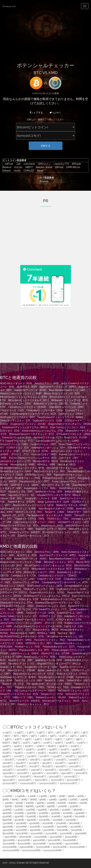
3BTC (68, 733)
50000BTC (82, 773)
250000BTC (41, 780)
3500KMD (8, 830)
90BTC (27, 743)
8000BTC (48, 766)
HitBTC (28, 167)
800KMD (80, 817)
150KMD (42, 810)
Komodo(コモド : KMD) (44, 454)
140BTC (7, 746)
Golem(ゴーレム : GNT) (43, 444)
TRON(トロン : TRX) (58, 519)
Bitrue (39, 171)
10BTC (43, 736)
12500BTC (37, 770)
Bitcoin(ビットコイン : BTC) (59, 562)
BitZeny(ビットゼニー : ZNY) (15, 404)
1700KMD (61, 823)
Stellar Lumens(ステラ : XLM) (53, 502)
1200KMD (71, 820)
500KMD (7, 817)
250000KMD (26, 847)
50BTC (38, 739)
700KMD (56, 817)
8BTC (25, 736)
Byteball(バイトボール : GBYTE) (50, 404)
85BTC (17, 743)
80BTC (6, 743)
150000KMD (72, 844)
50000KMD (54, 840)
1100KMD (58, 820)
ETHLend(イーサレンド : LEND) (74, 434)
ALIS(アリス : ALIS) (27, 387)
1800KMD (74, 823)
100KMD (62, 806)
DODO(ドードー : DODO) (13, 592)
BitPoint (58, 167)
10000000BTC (28, 783)
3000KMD (76, 827)
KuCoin (17, 167)
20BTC (63, 736)
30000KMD (71, 837)
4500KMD (35, 830)
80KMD (19, 806)
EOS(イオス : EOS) (10, 431)
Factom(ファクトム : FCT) (48, 437)
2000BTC (61, 760)
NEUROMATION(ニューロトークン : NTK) (22, 468)
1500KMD (34, 823)
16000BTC (65, 770)
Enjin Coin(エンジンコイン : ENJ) (68, 427)
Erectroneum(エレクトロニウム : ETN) (43, 431)
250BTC (7, 750)
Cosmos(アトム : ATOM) (26, 582)
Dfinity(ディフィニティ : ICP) (15, 421)
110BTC (59, 743)
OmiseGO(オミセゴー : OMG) (16, 471)
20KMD (74, 800)
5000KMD (49, 830)
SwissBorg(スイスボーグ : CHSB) (56, 509)
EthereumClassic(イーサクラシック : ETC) (32, 434)
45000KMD (39, 840)
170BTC (41, 746)
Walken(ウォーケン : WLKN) (51, 529)
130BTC (81, 743)
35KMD (19, 803)
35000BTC (38, 773)
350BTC (30, 750)
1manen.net (9, 6)
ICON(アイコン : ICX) (18, 448)
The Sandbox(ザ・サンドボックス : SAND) (49, 515)
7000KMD (77, 830)
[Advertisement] (45, 38)
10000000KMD (11, 850)
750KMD (68, 817)
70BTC (69, 739)
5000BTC (8, 766)
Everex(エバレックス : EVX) (17, 437)
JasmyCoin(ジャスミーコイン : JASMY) (21, 623)
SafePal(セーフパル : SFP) (49, 492)
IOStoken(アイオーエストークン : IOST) (32, 620)
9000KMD (22, 833)
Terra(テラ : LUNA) (54, 512)
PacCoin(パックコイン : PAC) (50, 471)
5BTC (86, 733)
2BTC (59, 733)
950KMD (32, 820)
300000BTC (57, 780)
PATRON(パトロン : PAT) (38, 475)
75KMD (8, 806)
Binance (43, 181)
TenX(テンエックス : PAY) (28, 512)
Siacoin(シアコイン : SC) (21, 495)
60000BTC (11, 777)
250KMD (31, 813)
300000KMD (43, 847)
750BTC (42, 753)
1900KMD (8, 827)
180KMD (78, 810)
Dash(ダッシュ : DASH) (71, 414)
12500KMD (81, 833)
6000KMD (63, 830)
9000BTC (61, 766)
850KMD (7, 820)
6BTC (8, 736)
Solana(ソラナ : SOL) (11, 498)
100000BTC (71, 777)
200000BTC (25, 780)
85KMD (30, 806)
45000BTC (67, 773)
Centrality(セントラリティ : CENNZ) (27, 407)
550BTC (77, 750)
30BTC (83, 736)
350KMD (56, 813)
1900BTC (48, 760)
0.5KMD (43, 796)
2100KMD (35, 827)
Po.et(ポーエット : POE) (28, 478)
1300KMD (8, 823)
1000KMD (44, 820)
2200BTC (8, 763)
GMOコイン (43, 164)
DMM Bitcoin (72, 167)
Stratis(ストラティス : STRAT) (72, 505)
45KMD (41, 803)
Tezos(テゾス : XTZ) (13, 515)
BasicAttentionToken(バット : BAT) (67, 390)
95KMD (51, 806)
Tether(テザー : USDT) (79, 512)
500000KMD (60, 847)
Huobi (16, 171)
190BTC (63, 746)
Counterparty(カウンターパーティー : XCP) (33, 414)
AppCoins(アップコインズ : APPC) (58, 387)
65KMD (73, 803)
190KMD (7, 813)
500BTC (65, 750)
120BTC (70, 743)
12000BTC (22, 770)
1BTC (51, 733)
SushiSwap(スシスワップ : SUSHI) (18, 509)
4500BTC (74, 763)
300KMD (43, 813)
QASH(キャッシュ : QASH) (25, 485)
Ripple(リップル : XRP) (20, 492)
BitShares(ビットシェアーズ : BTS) (70, 400)
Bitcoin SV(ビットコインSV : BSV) (62, 393)
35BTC (8, 739)
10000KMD (37, 833)
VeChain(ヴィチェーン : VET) (73, 522)
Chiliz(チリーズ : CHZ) (12, 410)
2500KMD (62, 827)
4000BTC (60, 763)
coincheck (28, 164)
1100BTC (32, 756)
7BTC (16, 736)
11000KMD (51, 833)
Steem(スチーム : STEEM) (21, 502)
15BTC (53, 736)
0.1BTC (31, 733)
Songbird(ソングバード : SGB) (41, 498)
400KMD (68, 813)
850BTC (66, 753)
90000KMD (40, 844)
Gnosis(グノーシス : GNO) (14, 444)
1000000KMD (77, 847)
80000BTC (40, 777)
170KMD (66, 810)
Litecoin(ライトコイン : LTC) (15, 461)
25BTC (73, 736)
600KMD (31, 817)
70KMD (83, 803)
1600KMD (48, 823)
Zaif (18, 164)
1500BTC (83, 756)
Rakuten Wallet (43, 167)
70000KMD (9, 844)
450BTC (54, 750)
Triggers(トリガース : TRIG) (29, 519)
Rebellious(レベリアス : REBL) (40, 488)
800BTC (54, 753)
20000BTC (80, 770)
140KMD (31, 810)
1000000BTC (10, 783)
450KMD (80, 813)
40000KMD (24, 840)
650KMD (44, 817)
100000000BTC (48, 783)
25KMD (84, 800)
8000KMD (8, 833)
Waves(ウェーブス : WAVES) (24, 532)
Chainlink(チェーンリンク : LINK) (66, 407)
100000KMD (56, 844)
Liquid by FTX (61, 164)
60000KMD (70, 840)
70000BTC (26, 777)
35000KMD (9, 840)
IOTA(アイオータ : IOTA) (35, 451)
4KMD (81, 796)
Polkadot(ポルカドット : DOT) (59, 478)
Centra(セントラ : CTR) (23, 576)
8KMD (34, 800)
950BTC (7, 756)
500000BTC (74, 780)
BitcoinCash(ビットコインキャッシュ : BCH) (23, 397)
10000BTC (75, 766)
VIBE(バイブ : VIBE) (23, 529)
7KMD (24, 800)
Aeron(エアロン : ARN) (47, 383)
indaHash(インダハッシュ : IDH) (48, 448)
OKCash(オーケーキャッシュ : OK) (65, 468)
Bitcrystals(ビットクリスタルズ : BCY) (28, 400)
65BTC (59, 739)
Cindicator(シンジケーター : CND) (44, 410)
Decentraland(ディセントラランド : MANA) (60, 417)
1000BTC (19, 756)
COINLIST (28, 171)
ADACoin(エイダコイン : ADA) (16, 383)
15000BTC (51, 770)
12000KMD (66, 833)
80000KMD (24, 844)
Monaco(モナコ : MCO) (45, 461)
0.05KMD (20, 796)
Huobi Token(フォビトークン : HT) (18, 616)
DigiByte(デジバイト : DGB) (47, 421)
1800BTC (35, 760)
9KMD (43, 800)
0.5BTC (41, 733)
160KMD (54, 810)
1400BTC (70, 756)
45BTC (28, 739)
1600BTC (10, 760)
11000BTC (8, 770)
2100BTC (74, 760)
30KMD (9, 803)
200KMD (19, 813)
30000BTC (23, 773)
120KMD (7, 810)
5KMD (6, 800)
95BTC (37, 743)
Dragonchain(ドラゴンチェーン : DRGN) (69, 424)
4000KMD (22, 830)
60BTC (49, 739)
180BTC (52, 746)
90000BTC (55, 777)
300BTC (19, 750)
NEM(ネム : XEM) (46, 465)
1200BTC (45, 756)
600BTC (7, 753)
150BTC (18, 746)
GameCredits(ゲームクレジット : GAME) (57, 441)
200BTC (75, 746)
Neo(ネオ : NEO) (66, 465)
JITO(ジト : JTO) (20, 454)
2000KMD (21, 827)
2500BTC (21, 763)
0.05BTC (19, 733)
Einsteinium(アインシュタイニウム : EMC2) (25, 427)
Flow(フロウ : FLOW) (76, 437)
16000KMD (25, 837)
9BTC (34, 736)
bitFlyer (8, 164)
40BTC (18, 739)
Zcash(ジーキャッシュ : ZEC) (33, 536)
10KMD (53, 800)
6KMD (15, 800)
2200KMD (49, 827)
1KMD (53, 796)
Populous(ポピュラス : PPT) (34, 481)
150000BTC (9, 780)
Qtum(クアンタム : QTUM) (55, 485)
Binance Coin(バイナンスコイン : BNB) (21, 393)
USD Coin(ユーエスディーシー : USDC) (35, 522)
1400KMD (21, 823)
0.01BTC (7, 733)
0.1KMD (32, 796)
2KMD (62, 796)
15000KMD (11, 837)
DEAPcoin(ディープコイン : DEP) (17, 417)
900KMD (19, 820)
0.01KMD (7, 796)
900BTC (77, 753)
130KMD (19, 810)
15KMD (63, 800)
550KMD (19, 817)
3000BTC (34, 763)
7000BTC (34, 766)
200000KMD (10, 847)
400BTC (42, 750)
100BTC (48, 743)
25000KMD (56, 837)
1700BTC (23, 760)
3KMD (71, 796)
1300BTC (57, 756)
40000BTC (53, 773)
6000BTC (21, 766)
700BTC (31, 753)
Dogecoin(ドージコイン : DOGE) (28, 424)
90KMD (41, 806)
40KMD (30, 803)
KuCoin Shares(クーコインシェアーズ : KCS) (33, 458)
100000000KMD (31, 850)
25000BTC (8, 773)
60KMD (62, 803)
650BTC (19, 753)
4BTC (77, 733)
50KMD (51, 803)
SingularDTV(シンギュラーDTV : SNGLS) (59, 495)
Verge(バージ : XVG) (52, 525)
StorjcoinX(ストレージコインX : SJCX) (33, 505)
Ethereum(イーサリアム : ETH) (16, 603)
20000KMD (41, 837)
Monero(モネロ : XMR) (22, 465)
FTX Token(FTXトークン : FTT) (17, 441)
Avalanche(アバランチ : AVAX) (30, 390)
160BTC (29, 746)
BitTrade (76, 164)
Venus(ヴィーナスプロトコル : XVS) (19, 525)
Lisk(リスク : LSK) (68, 458)
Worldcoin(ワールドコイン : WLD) (61, 532)
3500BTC (47, 763)
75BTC (79, 739)
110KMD (74, 806)
